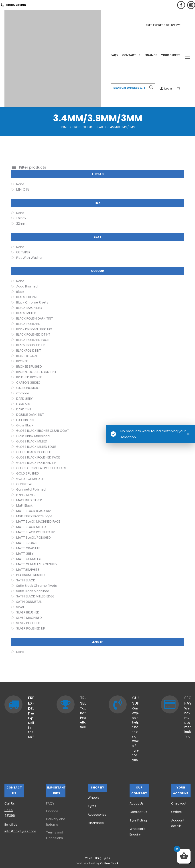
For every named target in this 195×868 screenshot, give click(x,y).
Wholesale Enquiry (138, 832)
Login (166, 88)
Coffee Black (109, 863)
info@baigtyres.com (20, 831)
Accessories (97, 815)
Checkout (179, 803)
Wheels (93, 798)
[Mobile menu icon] (188, 58)
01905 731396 (13, 5)
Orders (176, 812)
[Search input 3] (129, 88)
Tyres (92, 806)
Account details (178, 823)
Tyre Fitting (138, 820)
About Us (136, 803)
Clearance (96, 823)
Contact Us (138, 812)
